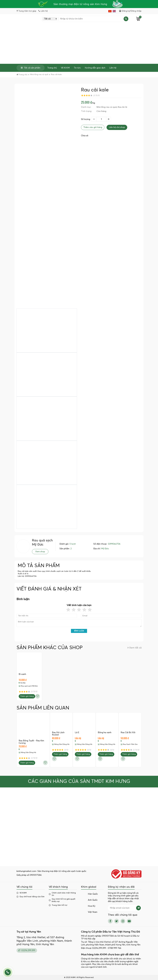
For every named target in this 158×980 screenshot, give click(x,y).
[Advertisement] (79, 44)
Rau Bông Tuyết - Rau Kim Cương (31, 742)
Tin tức (77, 68)
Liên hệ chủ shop (117, 127)
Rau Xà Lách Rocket (58, 734)
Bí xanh (22, 674)
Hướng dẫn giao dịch (95, 68)
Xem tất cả (134, 648)
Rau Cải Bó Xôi (128, 732)
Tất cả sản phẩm (31, 68)
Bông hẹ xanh (105, 732)
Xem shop (40, 552)
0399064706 (114, 544)
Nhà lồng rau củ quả (107, 107)
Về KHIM (65, 68)
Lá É (77, 732)
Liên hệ (113, 68)
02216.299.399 (27, 950)
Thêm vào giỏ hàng (93, 127)
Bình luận (79, 631)
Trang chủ (52, 68)
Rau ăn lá (122, 107)
